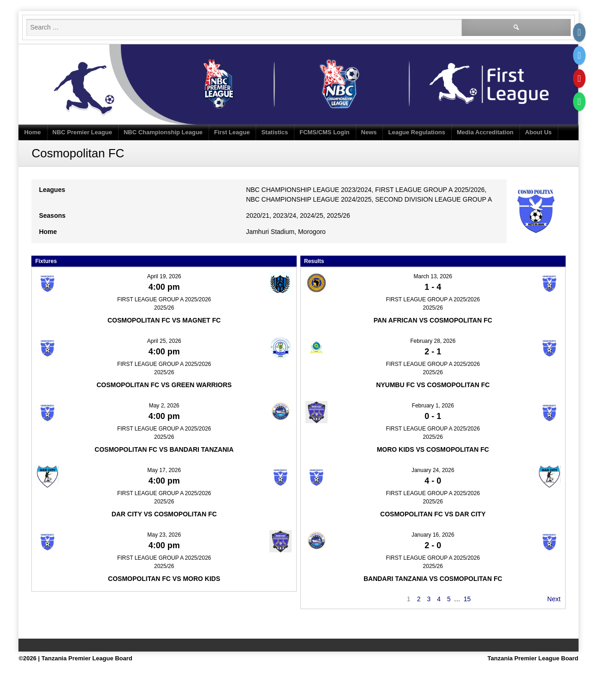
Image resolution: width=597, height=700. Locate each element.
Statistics (275, 132)
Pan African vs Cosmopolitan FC (433, 320)
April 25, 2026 (164, 341)
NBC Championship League (163, 132)
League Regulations (417, 132)
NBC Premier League (82, 132)
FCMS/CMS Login (324, 132)
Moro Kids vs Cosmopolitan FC (433, 449)
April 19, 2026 (164, 276)
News (369, 132)
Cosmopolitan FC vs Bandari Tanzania (164, 449)
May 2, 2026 (164, 406)
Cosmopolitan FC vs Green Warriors (164, 385)
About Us (538, 132)
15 (467, 599)
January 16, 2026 (433, 535)
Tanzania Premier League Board (533, 658)
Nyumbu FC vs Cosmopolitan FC (433, 385)
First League (232, 132)
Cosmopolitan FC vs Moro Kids (164, 579)
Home (32, 132)
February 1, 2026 (433, 406)
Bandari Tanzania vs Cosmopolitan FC (433, 579)
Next (554, 599)
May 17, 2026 (164, 470)
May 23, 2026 (164, 535)
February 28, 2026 (433, 341)
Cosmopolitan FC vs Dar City (433, 514)
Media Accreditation (485, 132)
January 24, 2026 (433, 470)
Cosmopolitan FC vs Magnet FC (164, 320)
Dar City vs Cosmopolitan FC (164, 514)
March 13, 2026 (433, 276)
